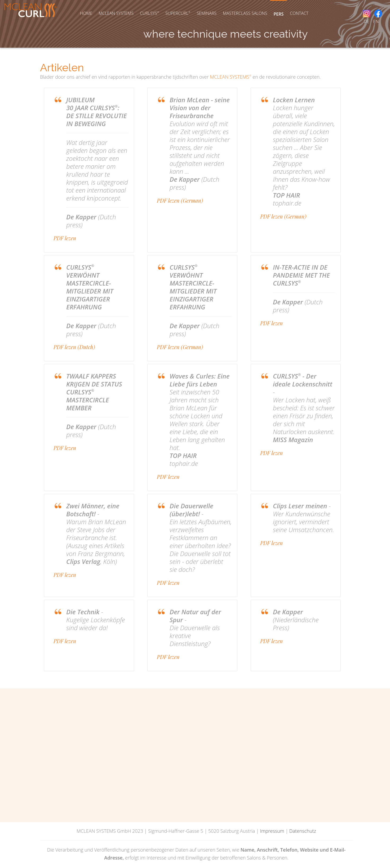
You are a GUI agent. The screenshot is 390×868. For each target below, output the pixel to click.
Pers (278, 14)
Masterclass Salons (245, 13)
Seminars (207, 13)
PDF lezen (65, 238)
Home (86, 13)
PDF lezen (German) (180, 200)
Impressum (272, 831)
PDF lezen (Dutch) (74, 347)
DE (367, 21)
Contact (299, 13)
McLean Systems (116, 13)
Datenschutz (303, 831)
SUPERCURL (178, 13)
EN (376, 21)
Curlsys (149, 13)
